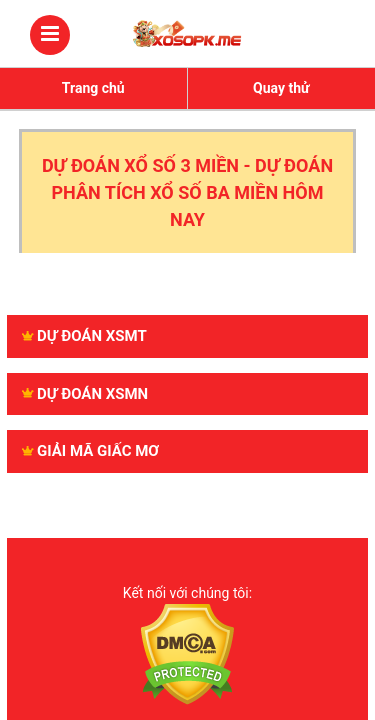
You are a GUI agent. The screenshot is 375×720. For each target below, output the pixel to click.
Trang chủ (93, 88)
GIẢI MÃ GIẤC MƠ (90, 451)
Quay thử (281, 88)
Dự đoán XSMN (85, 394)
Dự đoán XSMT (84, 336)
